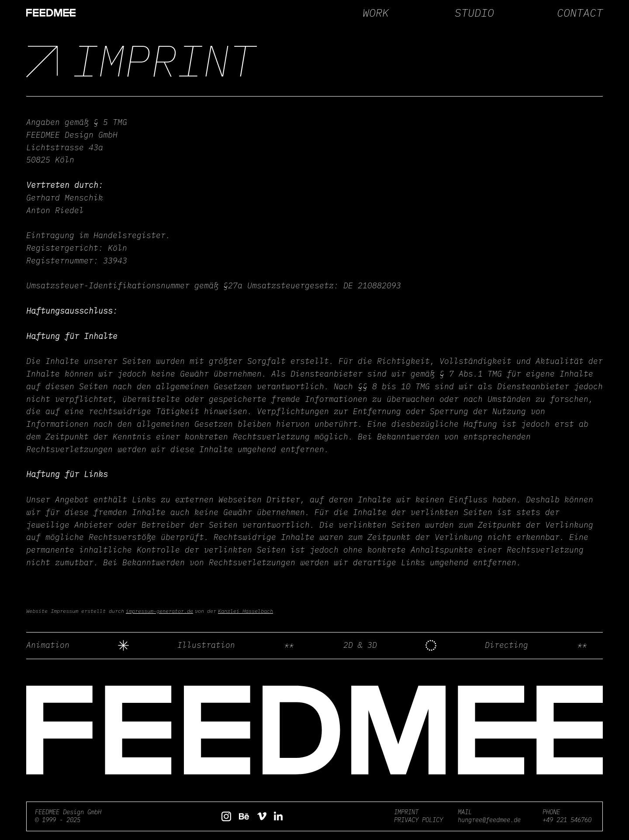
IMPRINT (406, 812)
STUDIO (474, 12)
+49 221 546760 (567, 820)
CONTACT (580, 12)
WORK (376, 12)
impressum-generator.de (159, 611)
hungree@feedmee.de (489, 820)
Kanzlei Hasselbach (245, 611)
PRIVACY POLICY (418, 820)
